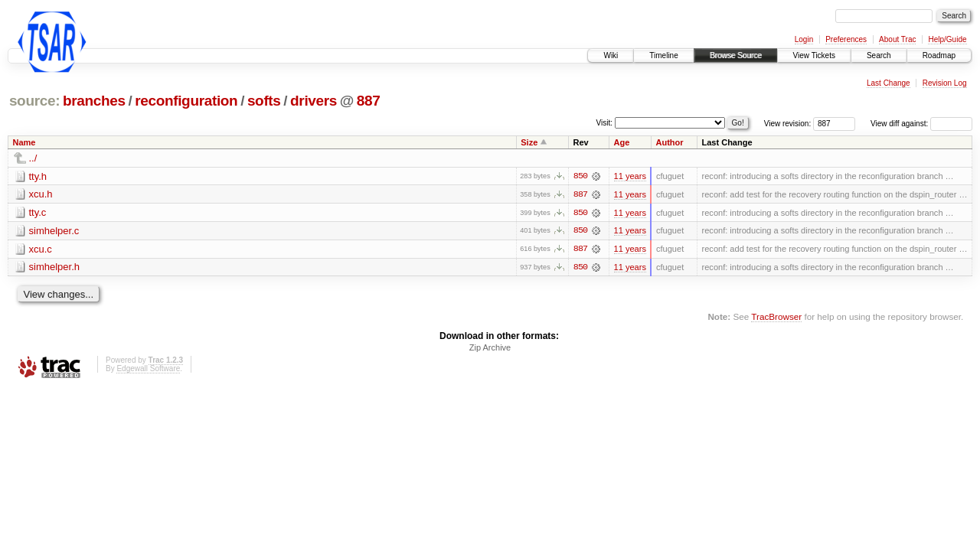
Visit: (605, 123)
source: (34, 101)
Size (529, 142)
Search (879, 55)
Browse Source (736, 55)
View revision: (788, 124)
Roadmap (939, 55)
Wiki (611, 55)
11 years (630, 176)
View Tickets (814, 55)
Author (669, 142)
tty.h (38, 176)
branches (94, 101)
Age (622, 142)
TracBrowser (776, 317)
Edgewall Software (148, 369)
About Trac (897, 39)
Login (804, 39)
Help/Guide (947, 39)
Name (24, 142)
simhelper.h (54, 268)
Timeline (663, 55)
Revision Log (945, 83)
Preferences (846, 39)
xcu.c (41, 250)
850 (580, 176)
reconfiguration (186, 101)
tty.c (38, 213)
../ (33, 158)
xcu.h (41, 195)
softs (264, 101)
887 (369, 101)
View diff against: (921, 124)
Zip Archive (490, 348)
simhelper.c (54, 231)
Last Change (889, 83)
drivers (314, 101)
